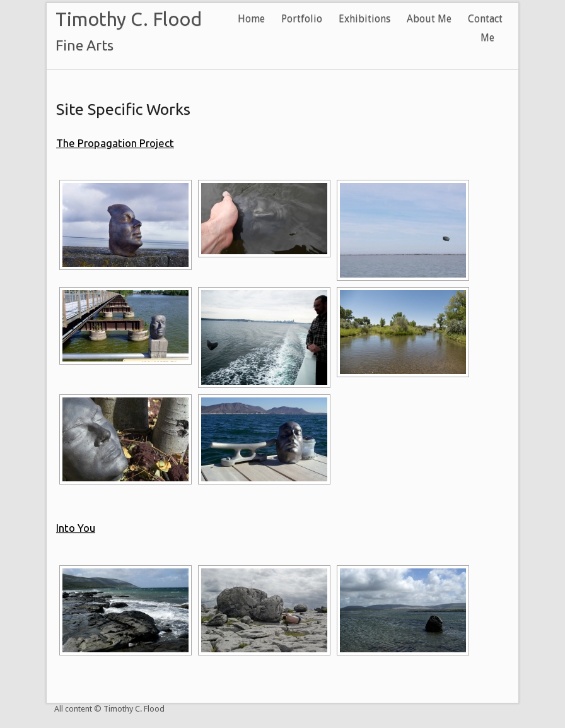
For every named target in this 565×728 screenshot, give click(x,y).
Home (251, 19)
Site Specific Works (123, 109)
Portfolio (302, 19)
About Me (429, 19)
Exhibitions (364, 19)
